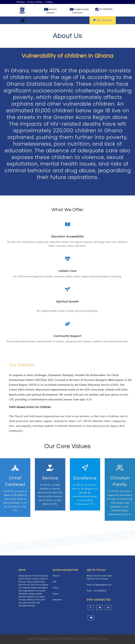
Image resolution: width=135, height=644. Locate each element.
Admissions (57, 600)
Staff (55, 582)
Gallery (56, 588)
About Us (56, 576)
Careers (56, 594)
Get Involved (103, 20)
